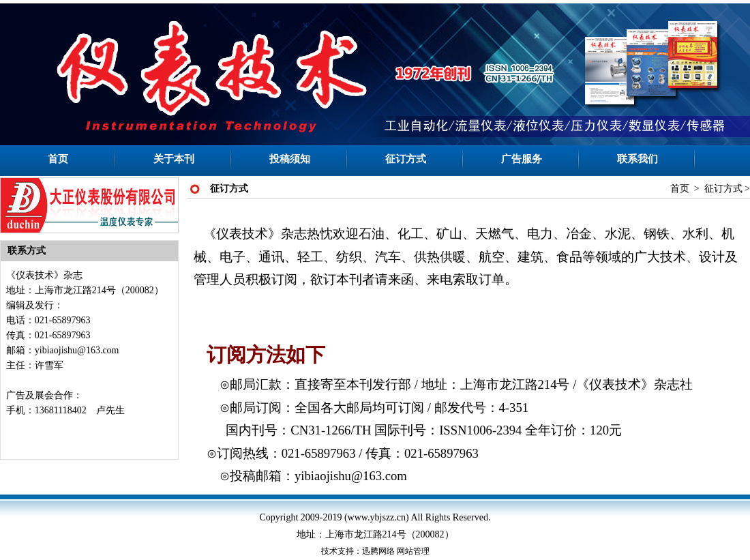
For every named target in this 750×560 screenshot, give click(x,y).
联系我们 (637, 159)
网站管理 (413, 551)
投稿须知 (290, 159)
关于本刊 (174, 159)
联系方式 (27, 251)
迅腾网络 (378, 551)
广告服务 (522, 159)
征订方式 (406, 159)
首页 (58, 159)
